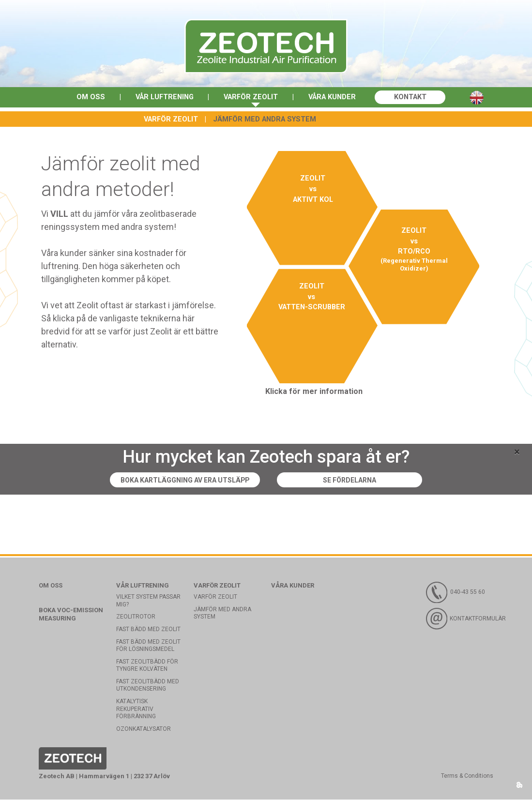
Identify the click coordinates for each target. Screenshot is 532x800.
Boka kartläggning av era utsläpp (183, 480)
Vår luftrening (161, 98)
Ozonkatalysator (144, 729)
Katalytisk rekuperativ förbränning (136, 709)
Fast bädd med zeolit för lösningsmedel (148, 646)
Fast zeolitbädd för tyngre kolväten (147, 666)
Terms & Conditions (467, 776)
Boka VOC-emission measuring (71, 615)
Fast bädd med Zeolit (148, 630)
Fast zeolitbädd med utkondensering (148, 686)
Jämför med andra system (265, 119)
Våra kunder (334, 98)
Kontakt (415, 98)
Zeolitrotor (136, 617)
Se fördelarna (359, 480)
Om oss (85, 98)
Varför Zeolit (251, 98)
